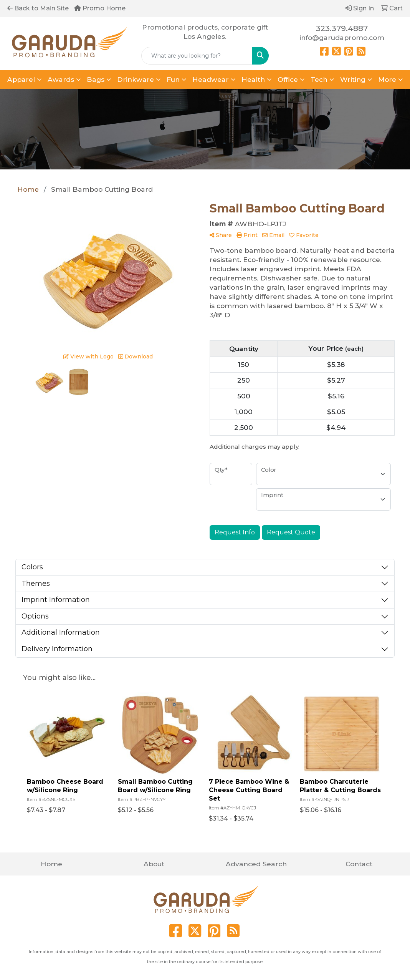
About (154, 864)
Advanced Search (256, 864)
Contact (359, 864)
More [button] (387, 79)
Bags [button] (96, 79)
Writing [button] (353, 79)
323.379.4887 (342, 28)
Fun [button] (173, 79)
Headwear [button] (211, 79)
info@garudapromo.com (342, 37)
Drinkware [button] (136, 79)
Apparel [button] (21, 79)
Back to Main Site (38, 8)
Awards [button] (61, 79)
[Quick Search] (197, 56)
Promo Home (100, 8)
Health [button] (253, 79)
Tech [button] (319, 79)
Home (51, 864)
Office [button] (288, 79)
